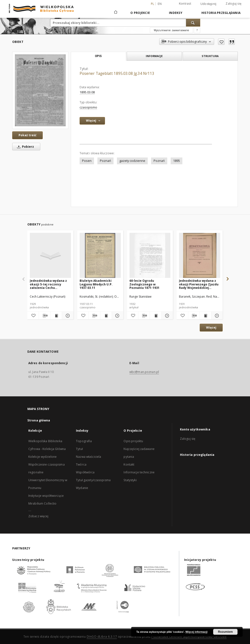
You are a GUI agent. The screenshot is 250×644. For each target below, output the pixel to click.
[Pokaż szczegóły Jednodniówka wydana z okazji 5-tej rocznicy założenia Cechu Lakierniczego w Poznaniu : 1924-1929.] (67, 316)
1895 (177, 161)
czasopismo (88, 107)
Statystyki (130, 480)
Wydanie (82, 488)
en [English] (160, 4)
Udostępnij (208, 4)
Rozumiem (225, 632)
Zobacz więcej (38, 516)
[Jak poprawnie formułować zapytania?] (197, 30)
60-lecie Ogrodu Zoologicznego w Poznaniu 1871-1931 (144, 284)
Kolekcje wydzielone (42, 457)
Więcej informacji (197, 632)
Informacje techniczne (139, 472)
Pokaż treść (27, 135)
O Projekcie (140, 13)
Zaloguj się (234, 4)
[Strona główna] (115, 13)
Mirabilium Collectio (42, 503)
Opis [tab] (98, 56)
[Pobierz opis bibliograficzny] (44, 316)
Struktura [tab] (210, 56)
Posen (87, 161)
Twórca (81, 464)
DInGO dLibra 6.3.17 (102, 637)
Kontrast (185, 4)
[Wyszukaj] (193, 23)
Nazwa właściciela (89, 457)
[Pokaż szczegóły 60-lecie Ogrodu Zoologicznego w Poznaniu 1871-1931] (167, 316)
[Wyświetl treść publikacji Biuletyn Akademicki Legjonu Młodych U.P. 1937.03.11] (106, 316)
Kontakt (129, 464)
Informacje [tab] (154, 56)
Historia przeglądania (221, 13)
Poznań (105, 161)
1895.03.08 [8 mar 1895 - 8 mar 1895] (87, 92)
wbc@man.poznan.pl (144, 372)
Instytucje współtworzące (46, 496)
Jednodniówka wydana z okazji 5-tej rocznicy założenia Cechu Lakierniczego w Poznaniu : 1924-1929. (50, 284)
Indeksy (176, 13)
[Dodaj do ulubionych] (221, 42)
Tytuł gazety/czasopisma (93, 480)
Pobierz (25, 147)
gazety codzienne (132, 161)
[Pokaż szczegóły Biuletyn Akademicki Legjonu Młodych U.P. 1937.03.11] (117, 316)
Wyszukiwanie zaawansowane (172, 30)
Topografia (84, 441)
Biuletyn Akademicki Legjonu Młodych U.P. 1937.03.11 (96, 284)
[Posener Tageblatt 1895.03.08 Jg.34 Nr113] (40, 90)
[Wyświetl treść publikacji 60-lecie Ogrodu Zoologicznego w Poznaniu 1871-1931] (156, 316)
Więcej (211, 327)
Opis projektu (133, 441)
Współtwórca (85, 472)
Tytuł (79, 449)
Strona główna (39, 420)
